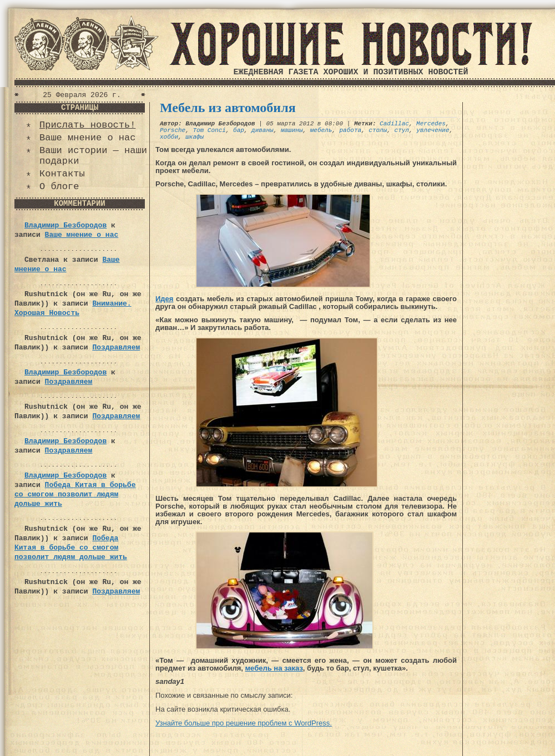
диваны (263, 130)
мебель (321, 130)
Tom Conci (209, 130)
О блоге (59, 187)
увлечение (433, 130)
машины (292, 130)
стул (402, 130)
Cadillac (394, 124)
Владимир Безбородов (65, 225)
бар (239, 130)
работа (351, 130)
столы (378, 130)
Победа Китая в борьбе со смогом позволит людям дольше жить (75, 494)
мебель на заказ (274, 668)
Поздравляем (116, 347)
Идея (164, 299)
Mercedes (431, 124)
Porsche (173, 130)
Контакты (62, 174)
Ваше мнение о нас (87, 138)
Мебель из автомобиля (228, 108)
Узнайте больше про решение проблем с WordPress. (244, 723)
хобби (169, 137)
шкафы (195, 137)
